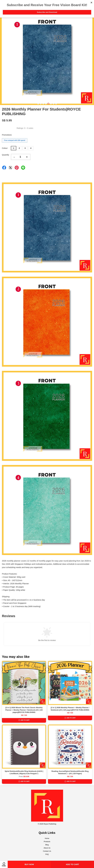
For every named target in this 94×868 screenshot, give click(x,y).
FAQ (47, 854)
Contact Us (47, 851)
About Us (47, 848)
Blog (47, 845)
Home (47, 838)
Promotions (7, 135)
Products (47, 842)
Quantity (5, 155)
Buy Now (29, 864)
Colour (5, 148)
